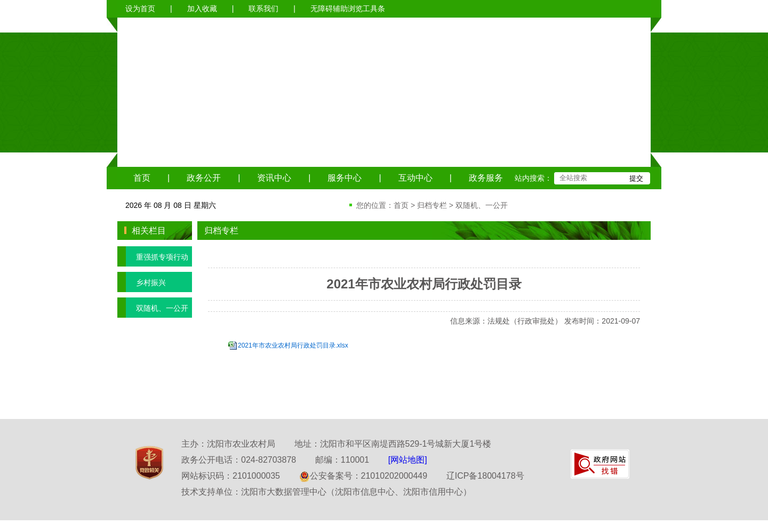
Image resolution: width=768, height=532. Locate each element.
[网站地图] (408, 460)
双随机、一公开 (482, 205)
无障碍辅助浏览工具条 (348, 9)
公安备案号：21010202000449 (363, 476)
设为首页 (140, 9)
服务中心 (345, 178)
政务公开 (204, 178)
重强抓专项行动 (153, 256)
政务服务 (486, 178)
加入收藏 (202, 9)
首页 (142, 178)
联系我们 (263, 9)
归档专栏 (432, 205)
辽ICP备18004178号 (485, 476)
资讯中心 (274, 178)
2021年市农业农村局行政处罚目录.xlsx (293, 345)
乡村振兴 (142, 282)
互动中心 (415, 178)
